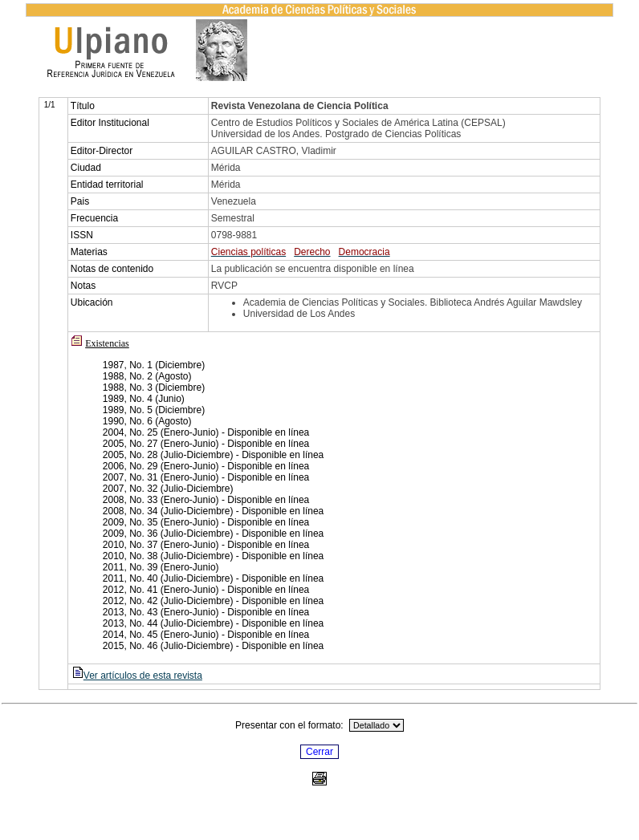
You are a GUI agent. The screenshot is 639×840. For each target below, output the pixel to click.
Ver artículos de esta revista (136, 676)
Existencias (107, 343)
